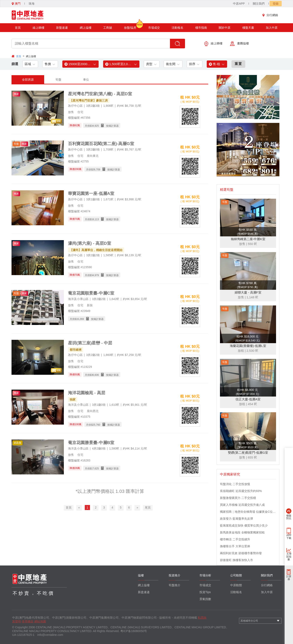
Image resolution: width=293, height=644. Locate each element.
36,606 (95, 375)
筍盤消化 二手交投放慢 (235, 484)
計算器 (289, 578)
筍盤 (58, 80)
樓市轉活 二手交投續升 (235, 539)
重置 (238, 64)
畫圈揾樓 (239, 44)
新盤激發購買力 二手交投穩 (238, 498)
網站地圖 (40, 621)
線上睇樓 (39, 28)
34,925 (95, 126)
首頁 (18, 28)
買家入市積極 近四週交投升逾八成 (242, 505)
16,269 (80, 319)
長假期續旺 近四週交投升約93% (241, 491)
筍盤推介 (175, 585)
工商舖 (108, 28)
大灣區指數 (289, 557)
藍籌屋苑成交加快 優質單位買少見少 (244, 526)
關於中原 (225, 28)
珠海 (32, 4)
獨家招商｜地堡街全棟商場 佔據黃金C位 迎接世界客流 (248, 512)
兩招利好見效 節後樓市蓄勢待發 (241, 553)
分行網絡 (271, 15)
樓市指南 (201, 28)
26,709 (96, 170)
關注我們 (259, 4)
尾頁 (148, 507)
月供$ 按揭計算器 (102, 126)
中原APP (239, 4)
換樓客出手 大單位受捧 (235, 546)
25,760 (96, 425)
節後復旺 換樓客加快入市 (236, 560)
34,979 (95, 275)
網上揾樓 (86, 28)
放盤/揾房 (130, 26)
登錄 (276, 4)
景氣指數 (205, 599)
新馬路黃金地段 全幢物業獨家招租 (242, 532)
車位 (86, 80)
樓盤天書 (248, 28)
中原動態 (236, 585)
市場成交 (154, 28)
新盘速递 (144, 592)
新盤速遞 (62, 28)
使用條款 (28, 621)
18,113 (95, 219)
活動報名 (177, 28)
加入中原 (272, 28)
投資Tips (205, 592)
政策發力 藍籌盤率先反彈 (236, 519)
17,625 (95, 469)
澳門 (16, 4)
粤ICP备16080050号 (134, 631)
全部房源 (28, 80)
